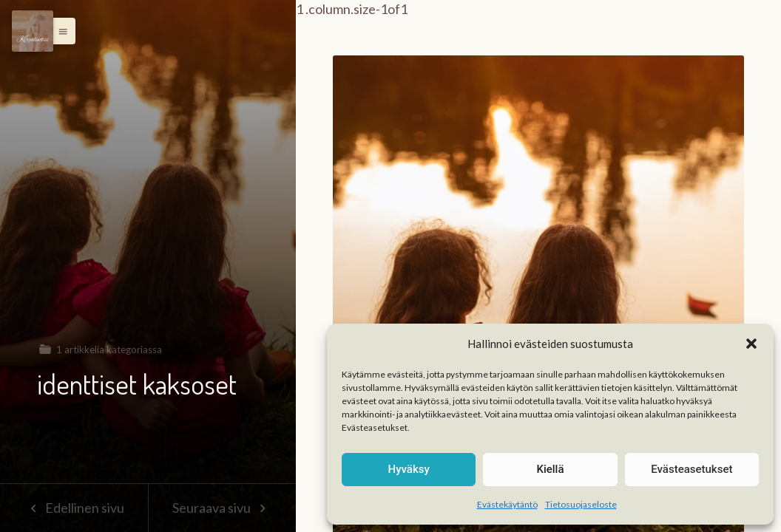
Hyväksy (409, 469)
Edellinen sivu (74, 508)
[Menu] (33, 31)
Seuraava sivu (222, 508)
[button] (751, 344)
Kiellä (550, 469)
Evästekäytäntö (507, 504)
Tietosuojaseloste (581, 504)
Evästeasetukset (692, 469)
